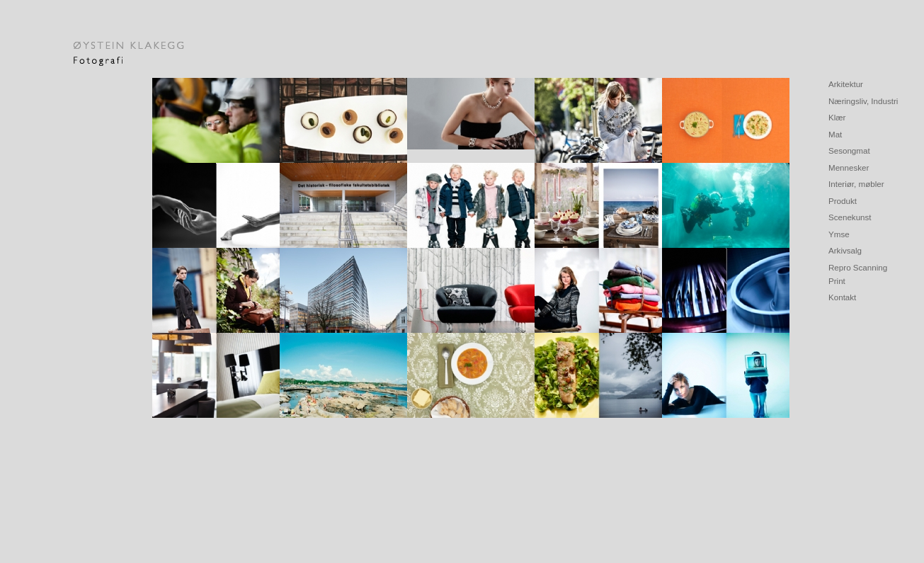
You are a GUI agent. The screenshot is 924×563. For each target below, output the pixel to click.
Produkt (843, 201)
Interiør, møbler (856, 184)
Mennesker (849, 167)
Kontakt (842, 297)
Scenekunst (850, 217)
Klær (837, 117)
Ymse (839, 234)
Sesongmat (849, 150)
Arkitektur (846, 84)
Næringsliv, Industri (863, 101)
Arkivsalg (845, 250)
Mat (835, 134)
